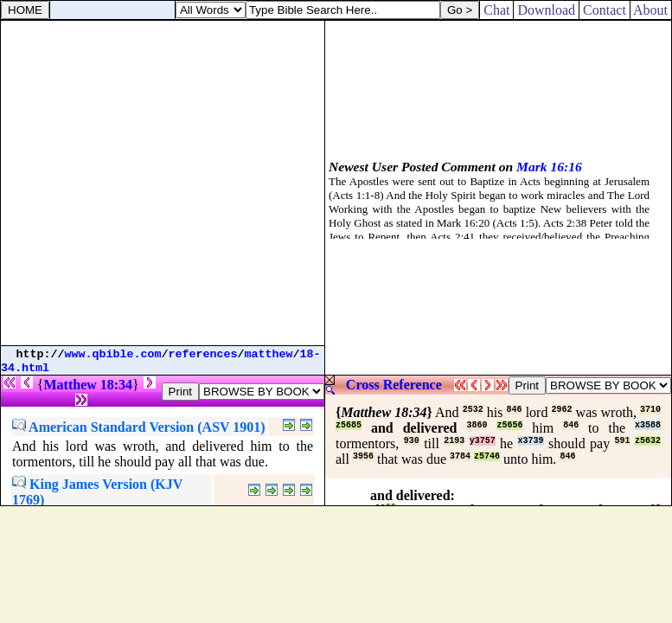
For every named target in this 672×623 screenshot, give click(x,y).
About (651, 10)
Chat (496, 10)
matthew (269, 354)
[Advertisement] (162, 183)
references (203, 354)
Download (546, 10)
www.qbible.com (113, 354)
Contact (605, 10)
